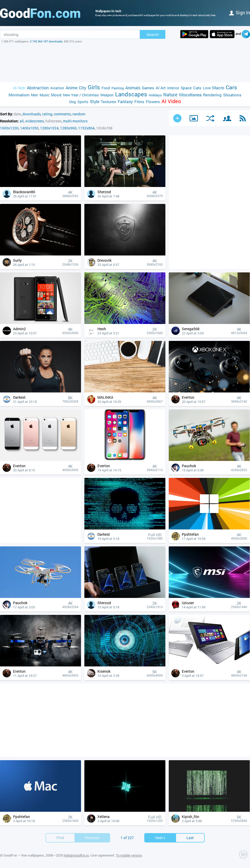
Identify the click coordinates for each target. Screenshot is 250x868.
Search (153, 35)
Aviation (57, 88)
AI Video (171, 101)
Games (148, 88)
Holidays (155, 95)
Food (106, 88)
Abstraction (38, 88)
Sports (83, 102)
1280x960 (68, 128)
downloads (32, 114)
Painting (118, 88)
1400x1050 (29, 128)
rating (47, 114)
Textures (108, 102)
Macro (218, 88)
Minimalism (19, 95)
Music (45, 95)
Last (190, 838)
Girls (94, 87)
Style (95, 101)
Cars (231, 87)
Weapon (107, 95)
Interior (173, 88)
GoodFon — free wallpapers (24, 855)
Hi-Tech (19, 88)
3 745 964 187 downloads (46, 41)
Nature (170, 95)
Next (160, 838)
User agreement (102, 855)
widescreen (35, 121)
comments (62, 114)
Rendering (212, 95)
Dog (73, 102)
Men (35, 95)
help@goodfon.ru (76, 855)
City (83, 88)
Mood (56, 95)
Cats (197, 88)
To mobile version (129, 855)
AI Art (161, 88)
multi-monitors (75, 121)
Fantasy (125, 101)
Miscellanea (190, 95)
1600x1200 (9, 128)
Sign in (240, 13)
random (79, 114)
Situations (232, 95)
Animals (133, 88)
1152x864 (86, 128)
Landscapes (131, 94)
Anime (71, 88)
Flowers (153, 102)
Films (139, 102)
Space (186, 88)
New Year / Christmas (81, 95)
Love (207, 88)
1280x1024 (49, 128)
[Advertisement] (125, 63)
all (22, 121)
